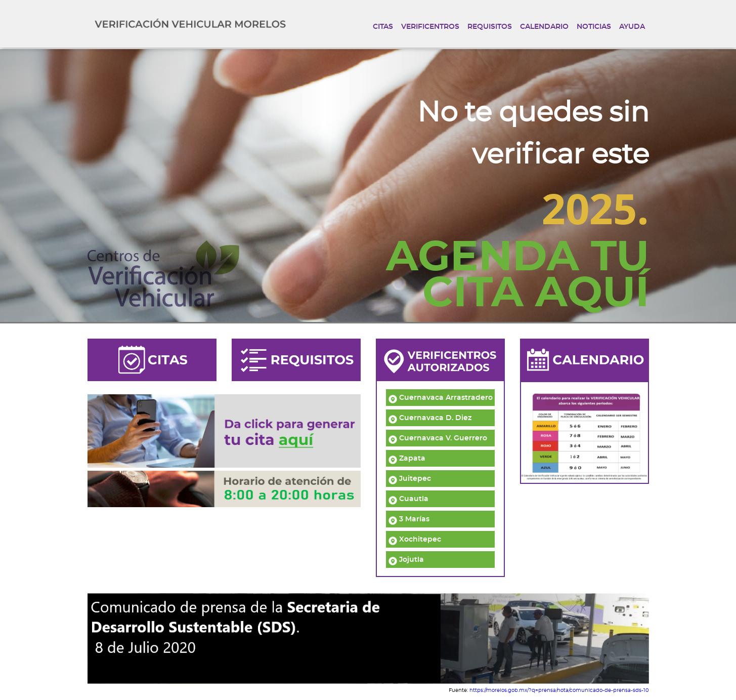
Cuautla (408, 499)
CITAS (383, 27)
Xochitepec (415, 540)
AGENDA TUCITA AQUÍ (517, 276)
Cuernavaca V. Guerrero (438, 438)
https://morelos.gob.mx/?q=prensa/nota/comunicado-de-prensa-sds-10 (559, 690)
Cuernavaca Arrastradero (441, 398)
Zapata (407, 459)
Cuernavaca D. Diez (430, 418)
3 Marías (409, 519)
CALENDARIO (544, 27)
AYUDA (632, 27)
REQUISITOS (490, 27)
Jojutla (406, 560)
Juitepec (410, 479)
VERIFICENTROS (430, 27)
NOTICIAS (594, 27)
